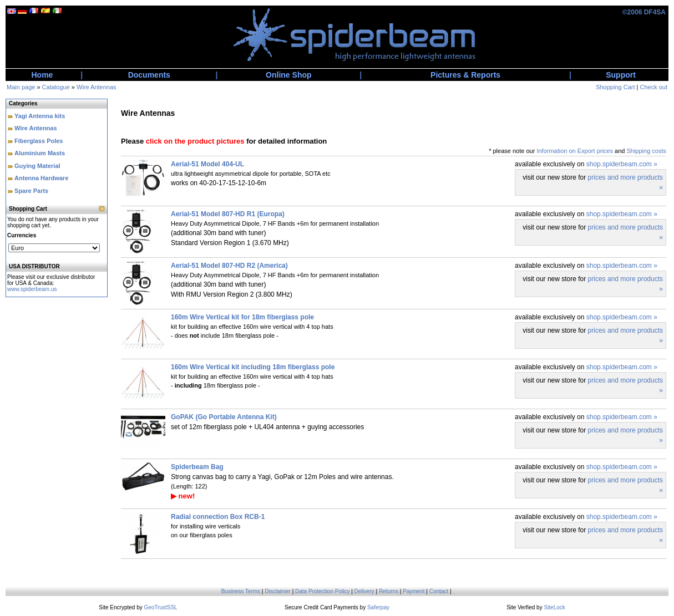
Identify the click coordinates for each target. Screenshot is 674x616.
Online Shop (288, 75)
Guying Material (37, 166)
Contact (439, 591)
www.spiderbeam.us (32, 289)
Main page (21, 87)
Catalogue (56, 87)
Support (621, 75)
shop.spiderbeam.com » (622, 164)
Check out (653, 87)
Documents (149, 75)
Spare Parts (31, 191)
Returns (389, 591)
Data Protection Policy (322, 591)
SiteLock (554, 607)
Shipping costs (646, 151)
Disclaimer (278, 591)
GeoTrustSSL (160, 607)
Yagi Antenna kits (40, 116)
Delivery (364, 591)
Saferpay (378, 607)
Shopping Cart (615, 87)
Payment (414, 591)
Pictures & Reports (465, 75)
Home (42, 75)
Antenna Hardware (41, 178)
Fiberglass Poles (39, 141)
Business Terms (241, 591)
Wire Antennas (97, 87)
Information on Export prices (575, 151)
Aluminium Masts (40, 153)
